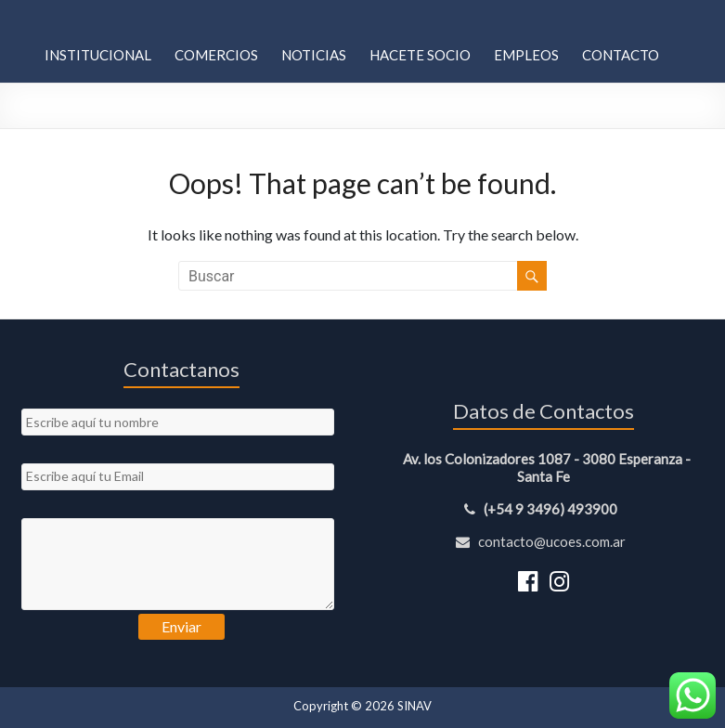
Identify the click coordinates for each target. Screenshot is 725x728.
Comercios (216, 55)
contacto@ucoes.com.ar (544, 541)
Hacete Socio (420, 55)
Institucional (98, 55)
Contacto (621, 55)
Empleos (526, 55)
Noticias (314, 55)
